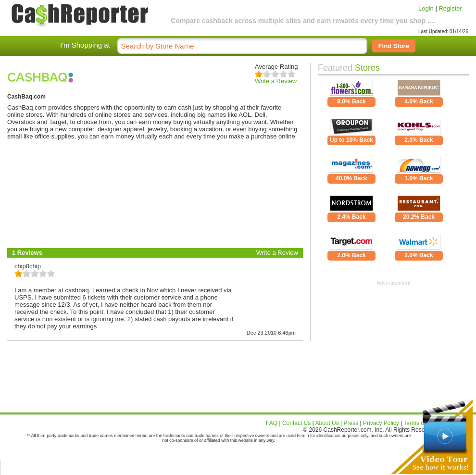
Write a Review (276, 81)
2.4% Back (351, 217)
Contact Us (296, 423)
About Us (327, 423)
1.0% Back (419, 178)
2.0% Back (419, 140)
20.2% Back (419, 217)
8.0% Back (351, 101)
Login (426, 8)
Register (450, 8)
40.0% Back (351, 178)
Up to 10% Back (351, 140)
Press (351, 423)
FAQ (272, 423)
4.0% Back (419, 101)
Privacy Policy (381, 423)
